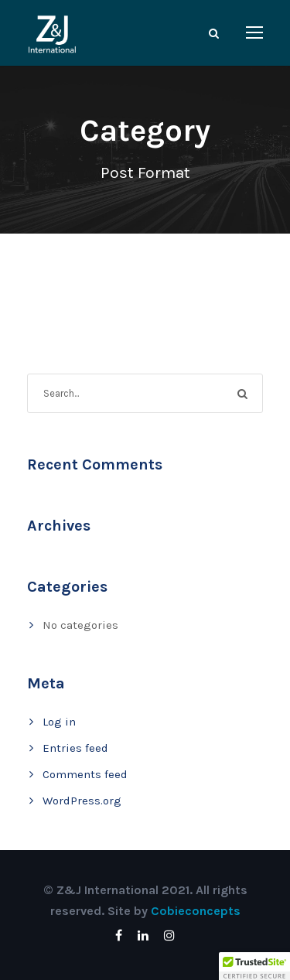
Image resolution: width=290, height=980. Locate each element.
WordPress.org (82, 801)
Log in (59, 722)
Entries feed (75, 748)
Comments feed (85, 774)
